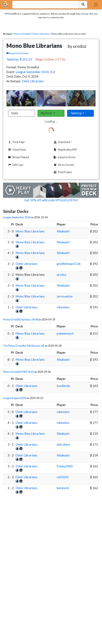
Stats (15, 113)
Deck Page (16, 142)
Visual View (17, 150)
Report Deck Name (18, 53)
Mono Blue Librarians (30, 231)
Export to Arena (64, 157)
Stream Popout (18, 157)
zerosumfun (65, 296)
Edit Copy (15, 165)
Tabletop (76, 113)
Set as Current (63, 165)
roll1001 (63, 477)
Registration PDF (65, 150)
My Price (47, 113)
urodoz (62, 275)
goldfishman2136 (69, 264)
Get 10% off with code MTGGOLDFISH (51, 200)
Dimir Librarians (41, 34)
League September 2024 (32, 72)
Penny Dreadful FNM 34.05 (18, 372)
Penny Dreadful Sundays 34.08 (21, 319)
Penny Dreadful (23, 34)
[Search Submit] (83, 5)
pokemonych (65, 333)
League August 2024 (15, 398)
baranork (63, 488)
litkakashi (63, 231)
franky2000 (65, 466)
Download (69, 142)
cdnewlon (63, 307)
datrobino (63, 444)
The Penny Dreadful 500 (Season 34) (24, 346)
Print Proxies (62, 172)
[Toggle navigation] (96, 5)
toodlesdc (63, 386)
